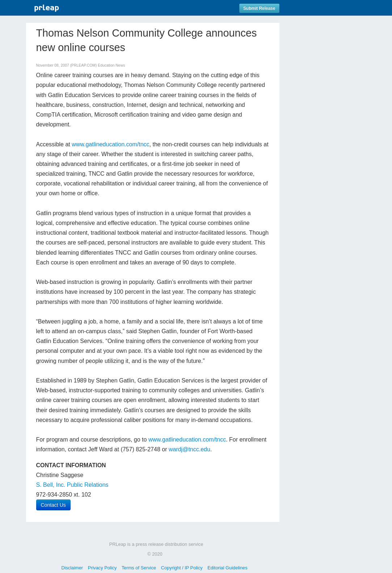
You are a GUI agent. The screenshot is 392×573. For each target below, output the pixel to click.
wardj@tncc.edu (189, 449)
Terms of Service (139, 568)
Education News (111, 65)
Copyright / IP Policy (182, 568)
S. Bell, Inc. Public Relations (72, 485)
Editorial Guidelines (227, 568)
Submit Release (259, 8)
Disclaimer (72, 568)
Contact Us (53, 505)
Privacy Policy (102, 568)
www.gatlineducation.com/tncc (110, 144)
